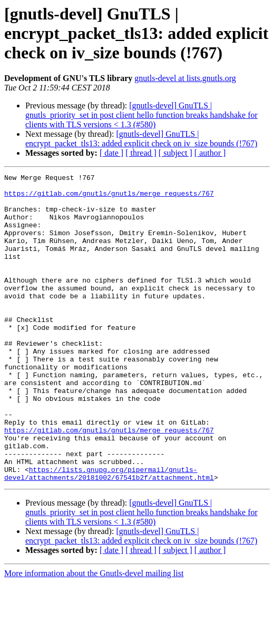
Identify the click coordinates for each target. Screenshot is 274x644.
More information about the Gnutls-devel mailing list (94, 635)
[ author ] (210, 153)
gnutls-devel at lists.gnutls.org (185, 78)
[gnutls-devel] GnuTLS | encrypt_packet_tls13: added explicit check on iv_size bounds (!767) (141, 139)
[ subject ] (175, 153)
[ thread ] (141, 153)
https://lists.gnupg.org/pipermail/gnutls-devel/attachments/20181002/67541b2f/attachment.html (109, 534)
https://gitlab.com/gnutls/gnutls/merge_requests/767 (109, 198)
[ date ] (111, 153)
